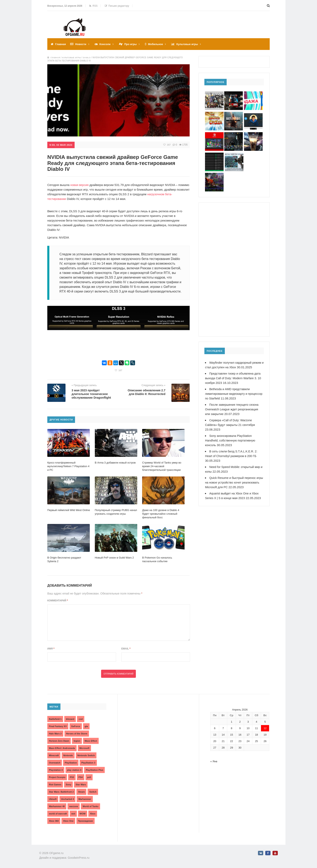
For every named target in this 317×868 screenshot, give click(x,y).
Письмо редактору (117, 6)
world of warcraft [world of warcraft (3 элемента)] (58, 813)
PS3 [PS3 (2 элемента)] (72, 777)
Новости (82, 44)
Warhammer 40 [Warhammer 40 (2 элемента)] (57, 806)
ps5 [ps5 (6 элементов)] (89, 777)
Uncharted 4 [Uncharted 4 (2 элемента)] (68, 799)
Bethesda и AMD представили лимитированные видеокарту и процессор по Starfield (228, 394)
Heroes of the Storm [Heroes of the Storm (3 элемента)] (77, 733)
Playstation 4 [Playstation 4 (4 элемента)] (56, 770)
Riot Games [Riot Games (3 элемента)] (55, 784)
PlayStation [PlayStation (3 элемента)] (71, 762)
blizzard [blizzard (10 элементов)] (70, 719)
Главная (61, 44)
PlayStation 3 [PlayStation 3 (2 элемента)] (88, 762)
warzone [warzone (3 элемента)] (74, 806)
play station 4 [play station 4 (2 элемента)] (74, 770)
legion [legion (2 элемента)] (77, 741)
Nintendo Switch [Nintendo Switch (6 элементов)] (86, 755)
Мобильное (160, 44)
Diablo (88, 58)
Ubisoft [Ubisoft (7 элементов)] (53, 799)
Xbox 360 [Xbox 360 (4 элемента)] (54, 821)
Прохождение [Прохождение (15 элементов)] (86, 821)
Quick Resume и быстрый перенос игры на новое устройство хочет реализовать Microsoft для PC (231, 482)
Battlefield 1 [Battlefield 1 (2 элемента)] (55, 719)
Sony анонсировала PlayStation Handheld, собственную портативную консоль (231, 440)
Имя (51, 648)
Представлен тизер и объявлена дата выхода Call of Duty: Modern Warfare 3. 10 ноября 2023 (234, 378)
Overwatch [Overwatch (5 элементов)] (55, 762)
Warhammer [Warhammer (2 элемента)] (85, 799)
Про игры (133, 44)
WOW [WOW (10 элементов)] (83, 813)
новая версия (80, 185)
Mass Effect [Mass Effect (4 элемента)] (91, 741)
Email (126, 648)
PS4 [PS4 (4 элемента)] (81, 777)
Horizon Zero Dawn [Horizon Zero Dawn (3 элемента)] (59, 741)
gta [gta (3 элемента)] (86, 726)
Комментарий (58, 600)
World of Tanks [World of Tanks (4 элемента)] (90, 806)
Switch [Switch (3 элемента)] (93, 792)
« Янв (214, 761)
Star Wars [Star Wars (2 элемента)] (81, 784)
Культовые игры (193, 44)
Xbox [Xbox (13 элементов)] (93, 813)
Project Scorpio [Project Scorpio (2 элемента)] (57, 777)
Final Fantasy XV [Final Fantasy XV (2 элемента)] (58, 726)
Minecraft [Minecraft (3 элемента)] (54, 755)
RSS (93, 6)
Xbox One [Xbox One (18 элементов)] (68, 821)
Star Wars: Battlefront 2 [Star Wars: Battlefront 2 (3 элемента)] (61, 792)
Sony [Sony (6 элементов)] (68, 784)
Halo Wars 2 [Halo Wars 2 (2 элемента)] (55, 733)
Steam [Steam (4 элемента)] (81, 792)
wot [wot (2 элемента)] (73, 813)
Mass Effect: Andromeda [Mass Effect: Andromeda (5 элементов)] (62, 748)
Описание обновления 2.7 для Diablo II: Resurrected (146, 392)
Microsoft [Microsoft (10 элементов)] (85, 748)
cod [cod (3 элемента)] (81, 719)
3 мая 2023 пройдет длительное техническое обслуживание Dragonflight (92, 393)
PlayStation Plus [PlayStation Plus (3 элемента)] (94, 770)
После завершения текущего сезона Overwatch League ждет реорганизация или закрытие (233, 409)
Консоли (107, 44)
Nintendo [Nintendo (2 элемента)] (68, 755)
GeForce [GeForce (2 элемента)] (76, 726)
